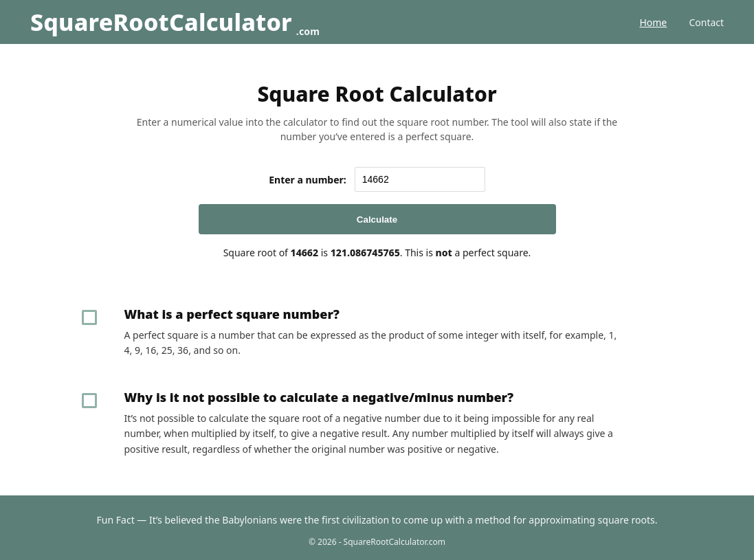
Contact (706, 22)
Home (653, 22)
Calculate (377, 220)
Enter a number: (308, 180)
